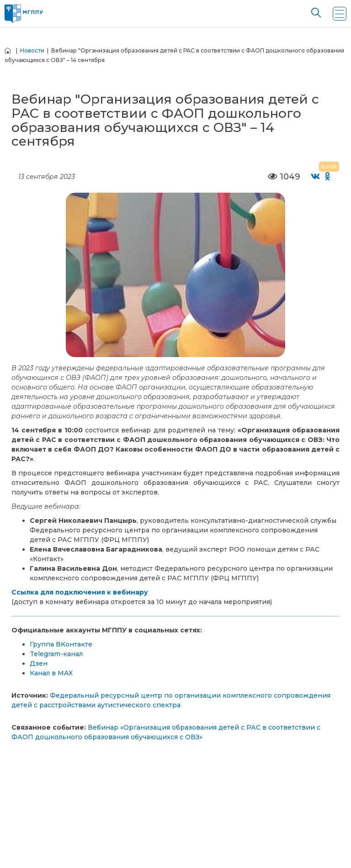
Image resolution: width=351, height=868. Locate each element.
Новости (32, 50)
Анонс (329, 166)
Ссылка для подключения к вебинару (80, 592)
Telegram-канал (56, 654)
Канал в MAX (51, 673)
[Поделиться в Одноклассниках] (328, 177)
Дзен (39, 663)
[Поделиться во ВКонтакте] (316, 177)
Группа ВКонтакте (61, 644)
